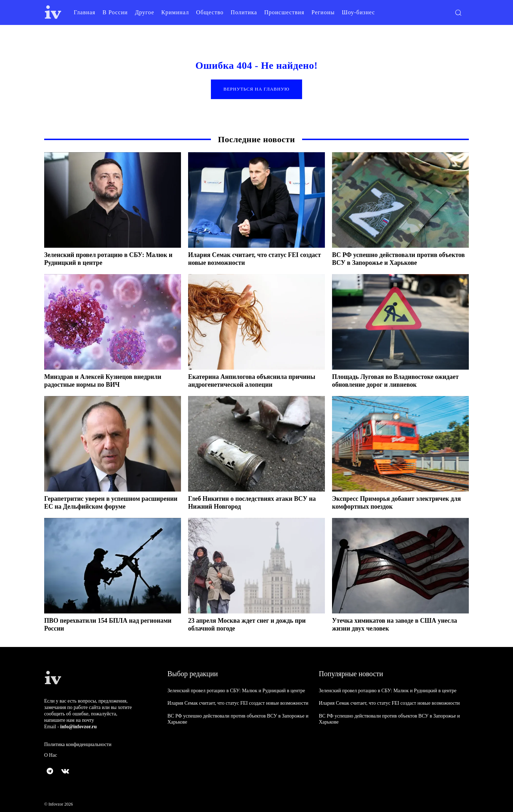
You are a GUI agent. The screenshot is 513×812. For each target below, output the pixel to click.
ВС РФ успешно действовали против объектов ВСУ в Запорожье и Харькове (389, 259)
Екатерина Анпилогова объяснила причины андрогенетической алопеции (252, 381)
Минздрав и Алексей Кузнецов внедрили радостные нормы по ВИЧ (103, 381)
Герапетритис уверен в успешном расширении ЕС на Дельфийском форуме (104, 503)
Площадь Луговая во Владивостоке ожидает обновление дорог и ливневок (396, 381)
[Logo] (53, 12)
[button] (458, 12)
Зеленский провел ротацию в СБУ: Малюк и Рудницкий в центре (236, 691)
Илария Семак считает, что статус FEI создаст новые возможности (244, 259)
